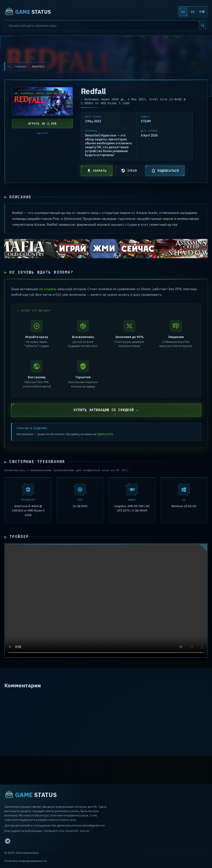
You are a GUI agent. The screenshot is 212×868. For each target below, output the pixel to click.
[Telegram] (8, 841)
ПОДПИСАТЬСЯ (165, 171)
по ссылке (48, 289)
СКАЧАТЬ (97, 171)
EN (192, 12)
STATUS (28, 12)
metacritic (72, 831)
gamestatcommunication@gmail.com (81, 825)
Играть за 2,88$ (42, 124)
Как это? (42, 133)
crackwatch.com (54, 831)
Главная (20, 66)
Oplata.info (105, 435)
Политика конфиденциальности (26, 861)
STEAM (129, 171)
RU (183, 12)
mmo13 (85, 831)
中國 (202, 12)
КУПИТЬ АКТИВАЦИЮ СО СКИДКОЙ (104, 411)
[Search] (106, 25)
